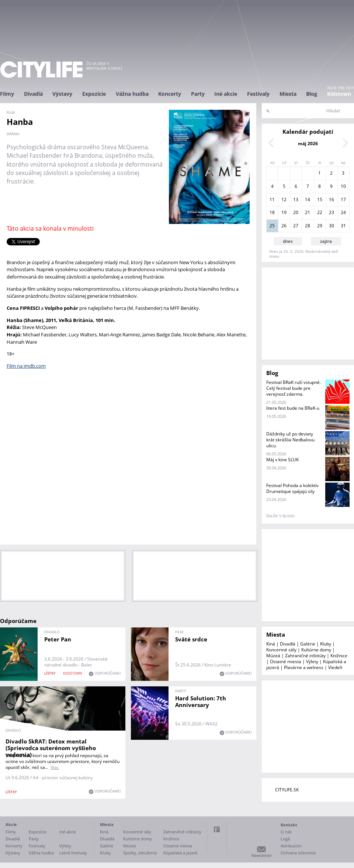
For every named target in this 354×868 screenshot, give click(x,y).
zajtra (326, 241)
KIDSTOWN (73, 673)
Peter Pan (58, 639)
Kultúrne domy (316, 650)
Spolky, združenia (140, 853)
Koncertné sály (281, 650)
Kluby (326, 644)
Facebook (217, 829)
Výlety (312, 661)
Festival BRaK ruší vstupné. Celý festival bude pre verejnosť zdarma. (294, 388)
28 (308, 226)
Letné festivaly (73, 853)
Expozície (94, 94)
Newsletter (262, 855)
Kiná (271, 644)
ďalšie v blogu (280, 516)
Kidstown (339, 94)
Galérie (308, 644)
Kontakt (289, 825)
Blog (312, 94)
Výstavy (62, 94)
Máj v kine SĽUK (282, 460)
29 (320, 226)
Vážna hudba (132, 94)
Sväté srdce (191, 639)
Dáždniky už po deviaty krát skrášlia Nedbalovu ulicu (290, 440)
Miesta (288, 94)
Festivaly (258, 94)
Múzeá (273, 656)
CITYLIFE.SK (287, 790)
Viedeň (335, 667)
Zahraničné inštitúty (305, 656)
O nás (286, 832)
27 (296, 226)
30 (332, 226)
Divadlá (33, 94)
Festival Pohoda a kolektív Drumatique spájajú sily (292, 488)
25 (272, 226)
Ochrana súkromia (298, 853)
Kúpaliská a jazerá (180, 853)
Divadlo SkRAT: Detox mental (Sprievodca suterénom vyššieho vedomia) (51, 748)
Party (198, 94)
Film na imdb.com (26, 366)
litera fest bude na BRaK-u (293, 408)
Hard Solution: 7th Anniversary (201, 701)
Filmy (7, 94)
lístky (50, 673)
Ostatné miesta (286, 661)
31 (343, 226)
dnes (288, 241)
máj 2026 (308, 143)
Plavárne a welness (304, 667)
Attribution (291, 846)
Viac (55, 767)
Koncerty (170, 94)
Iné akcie (226, 94)
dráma (13, 134)
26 (284, 226)
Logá (285, 839)
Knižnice (339, 656)
